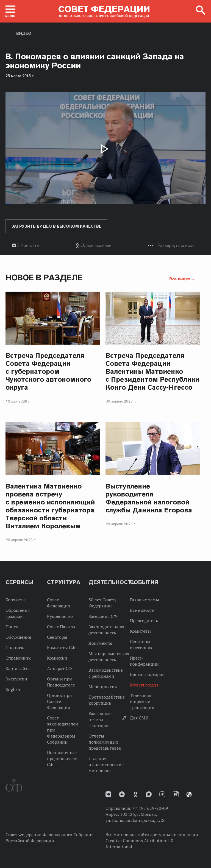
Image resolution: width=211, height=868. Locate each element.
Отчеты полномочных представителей (105, 742)
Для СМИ (139, 718)
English (13, 689)
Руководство (60, 616)
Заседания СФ (103, 616)
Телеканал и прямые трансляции (142, 701)
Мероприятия (103, 686)
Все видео (180, 279)
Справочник (18, 658)
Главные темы (145, 600)
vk (108, 794)
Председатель (144, 621)
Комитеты (140, 631)
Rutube (176, 794)
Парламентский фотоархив (189, 794)
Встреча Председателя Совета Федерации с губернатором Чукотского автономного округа (48, 371)
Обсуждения (18, 637)
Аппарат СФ (59, 668)
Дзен (122, 794)
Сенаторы (57, 637)
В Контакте (28, 245)
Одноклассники (96, 245)
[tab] (105, 245)
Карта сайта (18, 668)
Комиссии (57, 658)
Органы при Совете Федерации (59, 701)
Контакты (16, 600)
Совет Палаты (61, 627)
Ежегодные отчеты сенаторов (100, 719)
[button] (10, 11)
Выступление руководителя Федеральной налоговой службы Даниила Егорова (149, 498)
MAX (149, 794)
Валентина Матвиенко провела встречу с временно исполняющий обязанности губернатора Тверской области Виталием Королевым (50, 506)
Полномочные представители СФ (62, 758)
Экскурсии (16, 679)
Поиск (12, 627)
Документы (100, 643)
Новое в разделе (44, 277)
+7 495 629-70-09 (150, 808)
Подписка (16, 647)
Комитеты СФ (61, 647)
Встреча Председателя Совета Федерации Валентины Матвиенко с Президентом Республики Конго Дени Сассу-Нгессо (152, 371)
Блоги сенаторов (147, 674)
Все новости (142, 610)
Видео (24, 34)
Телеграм (162, 794)
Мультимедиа (144, 685)
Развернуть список (176, 245)
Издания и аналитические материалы (106, 764)
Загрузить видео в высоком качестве (56, 226)
